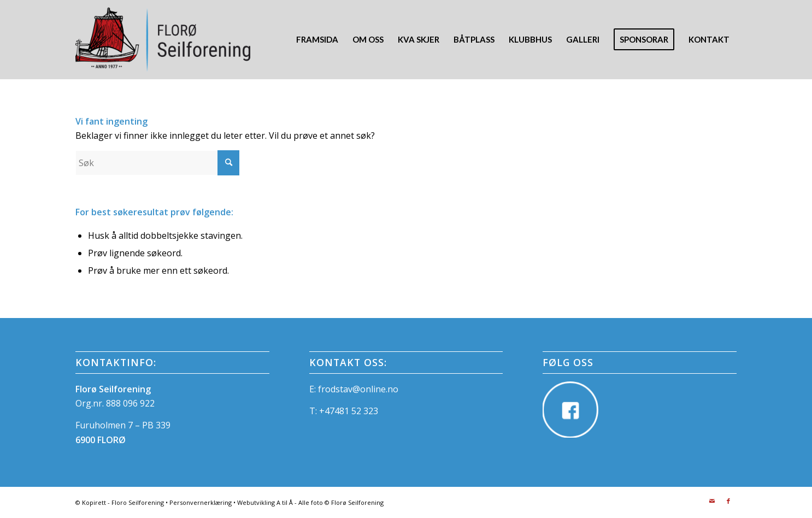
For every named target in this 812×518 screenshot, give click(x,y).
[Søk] (157, 163)
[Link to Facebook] (728, 501)
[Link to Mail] (712, 501)
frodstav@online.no (358, 389)
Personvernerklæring (201, 502)
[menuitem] (317, 40)
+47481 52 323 (349, 411)
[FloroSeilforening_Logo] (163, 40)
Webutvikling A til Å (265, 502)
